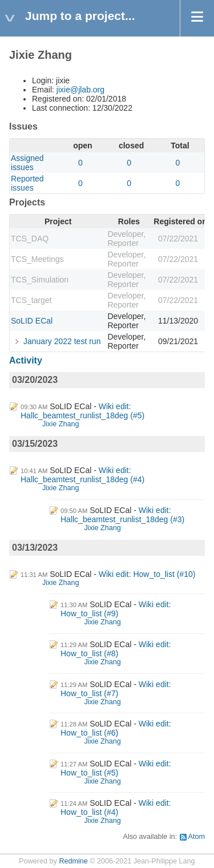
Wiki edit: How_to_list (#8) (116, 649)
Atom (197, 837)
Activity (26, 360)
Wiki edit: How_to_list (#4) (116, 808)
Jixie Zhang (60, 424)
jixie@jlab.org (80, 90)
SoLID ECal (32, 321)
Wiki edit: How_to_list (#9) (116, 609)
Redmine (73, 861)
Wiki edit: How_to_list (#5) (116, 768)
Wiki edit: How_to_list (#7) (116, 689)
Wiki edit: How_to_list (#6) (116, 728)
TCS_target (31, 300)
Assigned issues (27, 163)
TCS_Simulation (40, 280)
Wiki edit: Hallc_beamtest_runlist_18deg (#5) (82, 411)
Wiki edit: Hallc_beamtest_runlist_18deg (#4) (82, 475)
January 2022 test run (62, 341)
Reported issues (27, 183)
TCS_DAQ (30, 239)
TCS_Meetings (37, 259)
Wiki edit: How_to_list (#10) (147, 574)
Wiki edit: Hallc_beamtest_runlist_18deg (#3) (122, 515)
